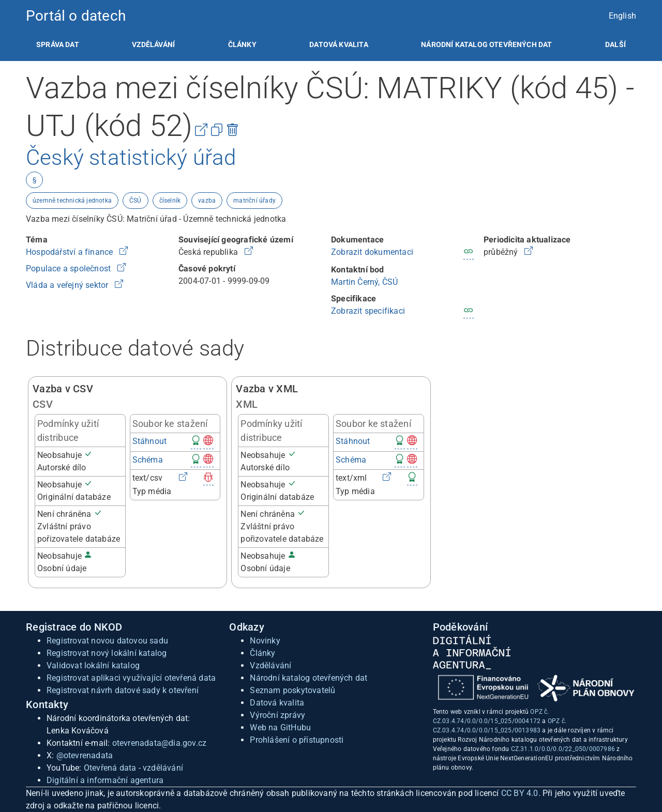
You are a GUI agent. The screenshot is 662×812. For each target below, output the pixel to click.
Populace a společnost (69, 269)
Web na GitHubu (280, 727)
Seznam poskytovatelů (292, 690)
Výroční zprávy (277, 715)
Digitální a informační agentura (105, 780)
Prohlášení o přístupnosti (297, 740)
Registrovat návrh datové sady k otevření (123, 690)
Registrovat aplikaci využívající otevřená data (131, 678)
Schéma (148, 460)
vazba (207, 201)
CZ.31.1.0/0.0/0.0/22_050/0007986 (563, 749)
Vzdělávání (153, 44)
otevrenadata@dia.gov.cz (160, 743)
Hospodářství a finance (71, 252)
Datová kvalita (338, 44)
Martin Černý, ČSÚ (364, 282)
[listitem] (58, 44)
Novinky (265, 641)
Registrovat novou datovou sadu (107, 641)
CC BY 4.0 (520, 793)
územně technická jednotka (72, 201)
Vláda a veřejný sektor (68, 285)
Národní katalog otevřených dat (309, 678)
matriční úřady (254, 201)
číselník (170, 201)
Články (242, 44)
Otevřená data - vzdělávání (133, 768)
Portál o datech (76, 16)
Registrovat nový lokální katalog (107, 653)
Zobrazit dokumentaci (372, 252)
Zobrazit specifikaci (368, 311)
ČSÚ (136, 201)
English (622, 16)
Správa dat (58, 44)
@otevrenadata (85, 755)
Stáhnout (150, 441)
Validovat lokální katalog (93, 665)
